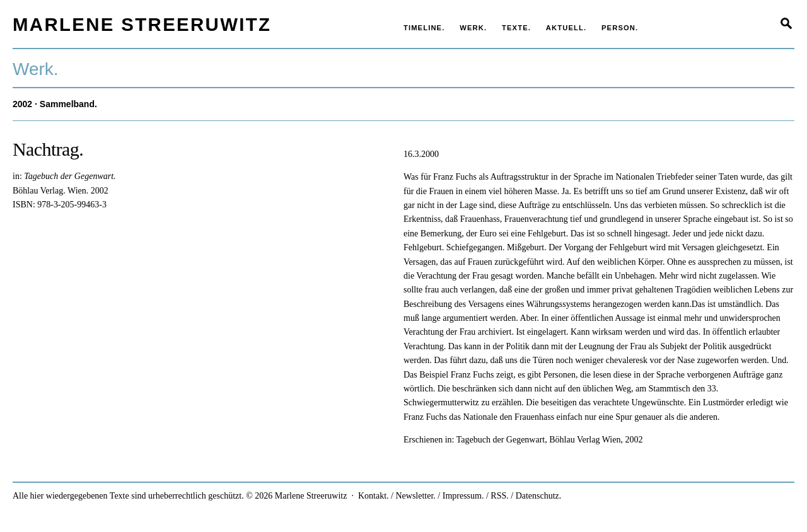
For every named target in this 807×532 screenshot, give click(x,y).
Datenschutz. (539, 496)
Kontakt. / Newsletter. (397, 496)
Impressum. (463, 496)
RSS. (499, 496)
